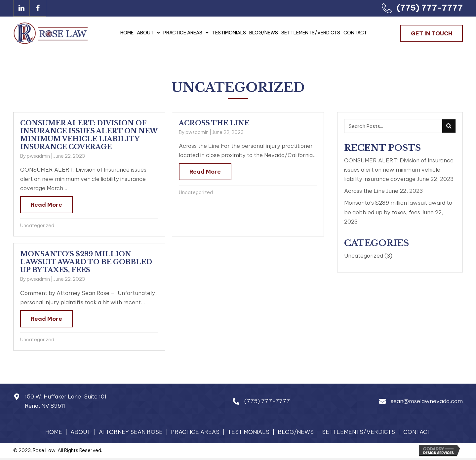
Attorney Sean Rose (131, 432)
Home (54, 432)
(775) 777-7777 (430, 8)
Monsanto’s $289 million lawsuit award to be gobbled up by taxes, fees (86, 262)
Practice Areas (195, 432)
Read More (46, 205)
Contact (417, 432)
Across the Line (214, 123)
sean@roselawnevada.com (427, 401)
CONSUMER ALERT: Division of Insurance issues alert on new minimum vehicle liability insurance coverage (89, 135)
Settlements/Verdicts (358, 432)
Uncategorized (37, 226)
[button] (21, 8)
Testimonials (249, 432)
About (80, 432)
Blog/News (296, 432)
